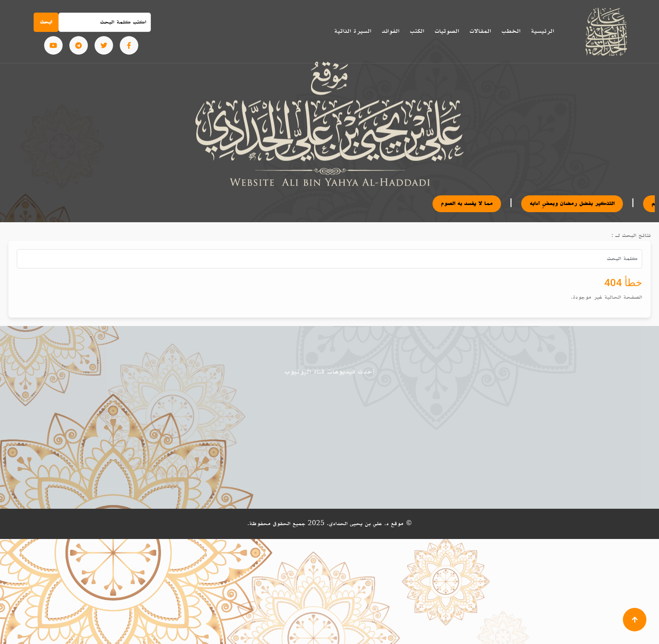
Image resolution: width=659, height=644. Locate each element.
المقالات (480, 31)
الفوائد (390, 31)
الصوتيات (447, 31)
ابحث (46, 22)
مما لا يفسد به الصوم (472, 204)
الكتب (417, 31)
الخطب (511, 31)
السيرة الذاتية (353, 31)
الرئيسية (542, 31)
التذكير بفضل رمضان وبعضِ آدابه (577, 204)
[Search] (105, 22)
